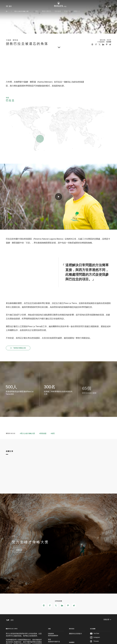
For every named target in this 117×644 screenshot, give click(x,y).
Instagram (95, 640)
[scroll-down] (59, 47)
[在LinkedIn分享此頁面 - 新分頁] (62, 606)
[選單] (9, 6)
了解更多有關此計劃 (19, 348)
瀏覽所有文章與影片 (75, 636)
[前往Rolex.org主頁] (59, 4)
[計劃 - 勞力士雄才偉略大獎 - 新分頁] (19, 550)
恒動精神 (56, 637)
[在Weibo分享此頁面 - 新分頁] (75, 606)
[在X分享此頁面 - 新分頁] (56, 606)
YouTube (95, 636)
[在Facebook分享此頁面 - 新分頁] (50, 606)
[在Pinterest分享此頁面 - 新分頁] (68, 606)
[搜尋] (108, 6)
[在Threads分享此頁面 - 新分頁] (43, 606)
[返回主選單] (7, 11)
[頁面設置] (107, 620)
